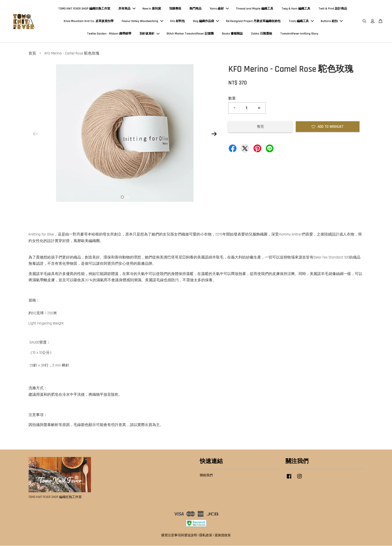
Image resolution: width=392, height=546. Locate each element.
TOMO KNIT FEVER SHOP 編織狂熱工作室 (84, 9)
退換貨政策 (223, 535)
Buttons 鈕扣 (332, 21)
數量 (232, 99)
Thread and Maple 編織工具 (254, 9)
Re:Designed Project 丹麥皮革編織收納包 (253, 21)
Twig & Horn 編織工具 (296, 9)
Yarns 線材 (219, 9)
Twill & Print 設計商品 (333, 9)
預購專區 (175, 9)
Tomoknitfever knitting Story (299, 34)
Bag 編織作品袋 (206, 21)
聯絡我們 (206, 475)
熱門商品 (195, 9)
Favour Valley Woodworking (142, 21)
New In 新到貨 (152, 9)
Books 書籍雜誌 (232, 34)
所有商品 (127, 9)
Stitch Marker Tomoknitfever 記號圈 (190, 34)
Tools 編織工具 (301, 21)
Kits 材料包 (177, 21)
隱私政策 (206, 535)
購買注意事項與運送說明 (179, 535)
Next (214, 134)
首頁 (32, 54)
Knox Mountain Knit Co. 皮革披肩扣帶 (89, 21)
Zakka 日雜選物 (261, 34)
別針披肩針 (149, 34)
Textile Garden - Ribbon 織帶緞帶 (109, 34)
